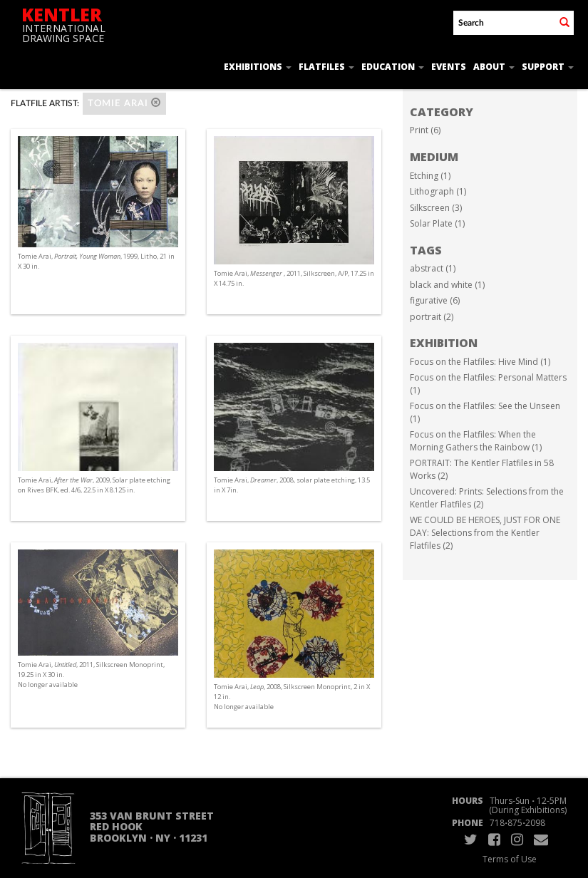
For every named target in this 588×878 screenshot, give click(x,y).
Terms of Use (510, 859)
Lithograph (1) (438, 191)
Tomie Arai (124, 103)
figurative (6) (435, 300)
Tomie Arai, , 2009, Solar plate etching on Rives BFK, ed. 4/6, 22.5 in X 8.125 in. (94, 485)
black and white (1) (447, 285)
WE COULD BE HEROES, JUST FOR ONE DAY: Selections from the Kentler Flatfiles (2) (485, 532)
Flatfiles (326, 67)
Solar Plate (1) (437, 223)
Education (393, 67)
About (494, 67)
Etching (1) (430, 176)
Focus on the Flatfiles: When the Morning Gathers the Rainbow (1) (476, 441)
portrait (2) (432, 317)
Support (548, 67)
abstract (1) (433, 268)
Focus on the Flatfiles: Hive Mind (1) (480, 362)
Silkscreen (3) (436, 208)
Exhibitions (258, 67)
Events (449, 67)
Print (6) (425, 130)
